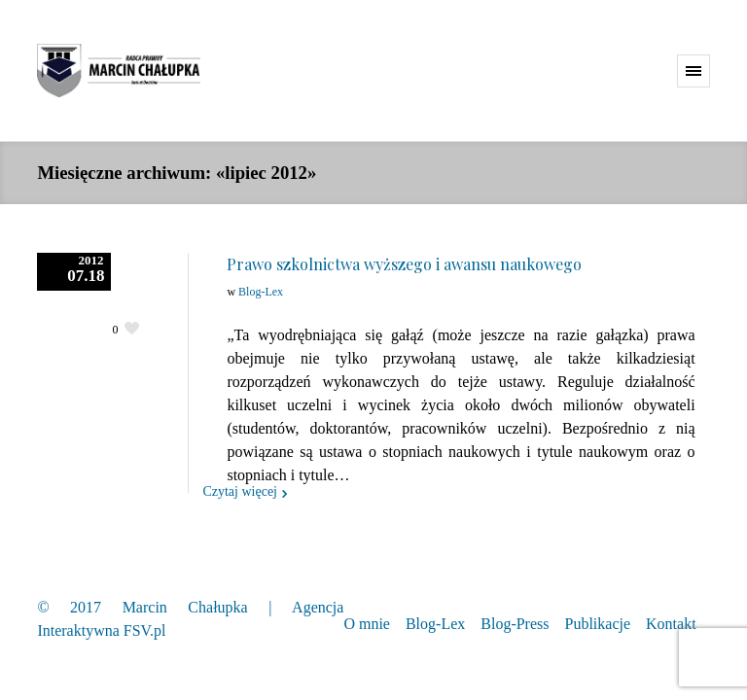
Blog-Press (515, 624)
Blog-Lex (261, 292)
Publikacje (598, 624)
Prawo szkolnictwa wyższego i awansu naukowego (404, 264)
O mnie (367, 624)
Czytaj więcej (240, 491)
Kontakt (671, 624)
